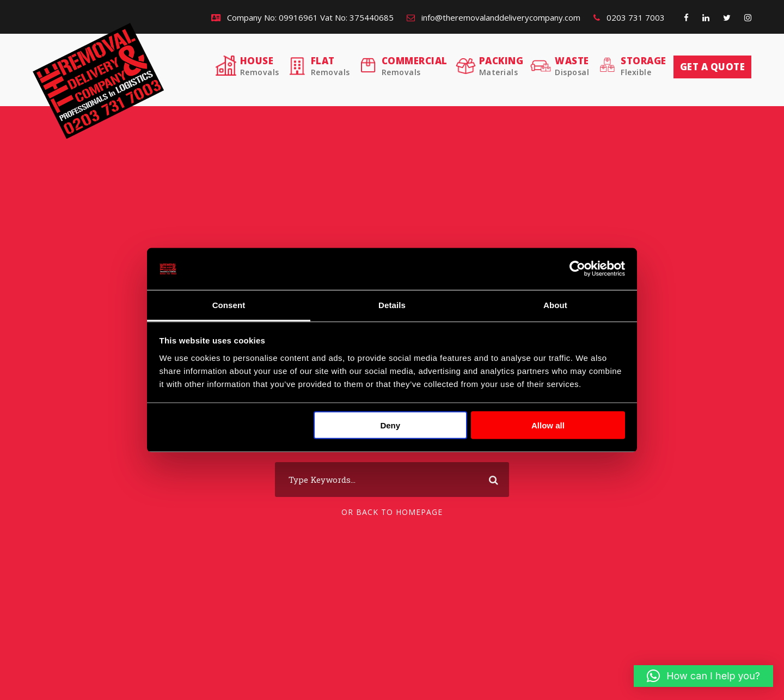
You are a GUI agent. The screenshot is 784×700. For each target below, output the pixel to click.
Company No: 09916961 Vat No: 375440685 (302, 17)
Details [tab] (392, 305)
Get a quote (713, 67)
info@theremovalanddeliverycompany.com (494, 17)
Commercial (415, 66)
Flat (330, 66)
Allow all (548, 425)
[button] (703, 676)
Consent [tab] (229, 305)
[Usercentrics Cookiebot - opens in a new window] (577, 269)
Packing (501, 66)
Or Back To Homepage (392, 512)
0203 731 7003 (629, 17)
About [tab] (555, 305)
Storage (644, 66)
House (260, 66)
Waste (572, 66)
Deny (390, 425)
